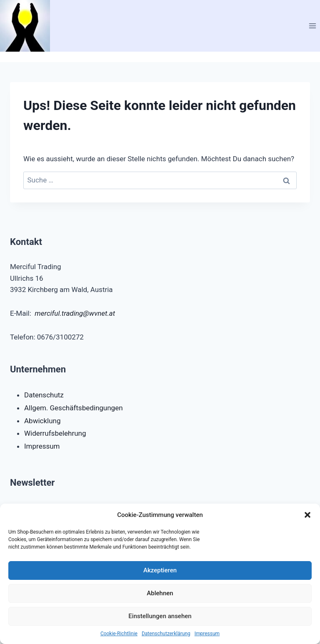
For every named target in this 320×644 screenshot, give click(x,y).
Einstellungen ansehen (160, 616)
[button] (307, 515)
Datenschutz (44, 395)
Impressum (207, 634)
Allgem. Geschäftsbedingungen (74, 408)
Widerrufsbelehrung (55, 433)
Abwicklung (42, 421)
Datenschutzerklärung (166, 634)
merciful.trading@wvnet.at (75, 313)
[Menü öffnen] (312, 26)
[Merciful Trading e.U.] (29, 26)
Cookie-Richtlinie (119, 634)
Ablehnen (160, 593)
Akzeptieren (160, 570)
